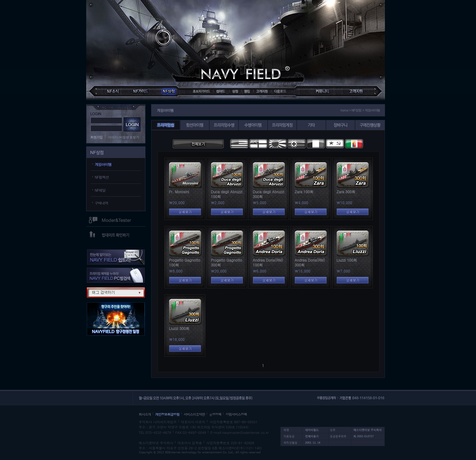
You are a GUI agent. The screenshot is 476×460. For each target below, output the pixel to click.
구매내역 (101, 203)
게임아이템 (103, 164)
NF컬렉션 (102, 177)
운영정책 (215, 414)
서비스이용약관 (194, 414)
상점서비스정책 (236, 414)
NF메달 (100, 190)
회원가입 (97, 137)
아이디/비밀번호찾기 (124, 137)
